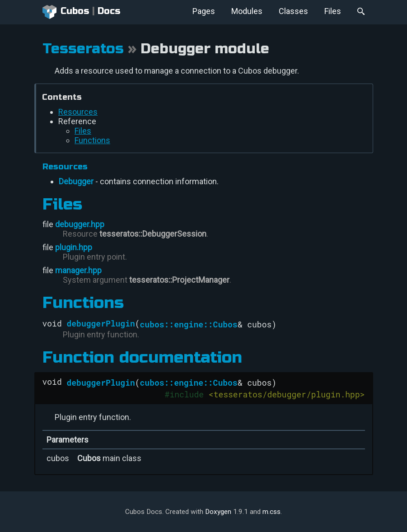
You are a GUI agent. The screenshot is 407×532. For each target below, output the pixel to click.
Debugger (76, 181)
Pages (204, 11)
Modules (247, 11)
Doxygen (218, 512)
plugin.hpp (74, 247)
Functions (92, 140)
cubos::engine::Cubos (189, 324)
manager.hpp (78, 270)
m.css (271, 512)
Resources (78, 112)
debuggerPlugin (101, 323)
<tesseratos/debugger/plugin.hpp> (287, 394)
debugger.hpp (80, 224)
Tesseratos (83, 49)
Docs (109, 11)
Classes (293, 11)
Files (333, 11)
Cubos (66, 12)
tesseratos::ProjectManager (179, 280)
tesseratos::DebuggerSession (153, 234)
